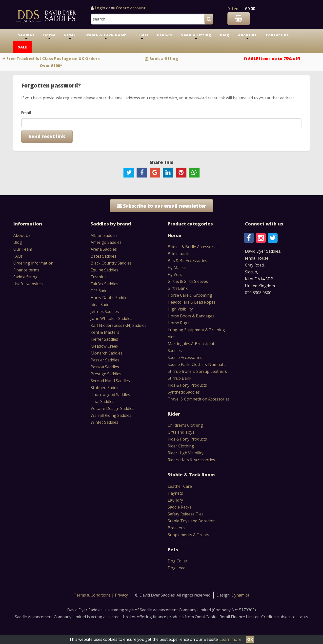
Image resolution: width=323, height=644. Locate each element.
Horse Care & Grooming (190, 295)
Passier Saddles (105, 360)
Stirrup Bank (180, 378)
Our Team (23, 249)
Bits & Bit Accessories (187, 261)
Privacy (121, 595)
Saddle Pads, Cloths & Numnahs (197, 364)
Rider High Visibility (186, 453)
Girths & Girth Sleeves (188, 281)
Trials (142, 37)
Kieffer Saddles (104, 339)
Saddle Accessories (185, 357)
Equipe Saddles (104, 270)
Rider (70, 37)
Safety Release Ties (186, 514)
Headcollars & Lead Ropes (192, 302)
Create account (130, 8)
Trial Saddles (102, 401)
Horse (49, 37)
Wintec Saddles (104, 422)
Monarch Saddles (107, 353)
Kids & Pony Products (187, 385)
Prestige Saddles (106, 374)
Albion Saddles (104, 235)
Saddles (26, 37)
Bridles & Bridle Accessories (193, 247)
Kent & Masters (105, 332)
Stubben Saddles (106, 388)
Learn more (230, 639)
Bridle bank (178, 254)
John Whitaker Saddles (111, 318)
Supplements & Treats (188, 535)
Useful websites (28, 284)
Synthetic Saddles (184, 392)
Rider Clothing (181, 446)
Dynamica (240, 595)
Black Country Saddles (111, 263)
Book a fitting (164, 59)
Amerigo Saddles (106, 242)
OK (250, 639)
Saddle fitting (25, 277)
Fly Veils (175, 274)
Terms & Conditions (93, 595)
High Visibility (180, 309)
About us (247, 37)
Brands (164, 35)
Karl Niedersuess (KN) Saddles (119, 325)
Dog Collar (178, 561)
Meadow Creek (104, 346)
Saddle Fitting (196, 37)
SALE (22, 47)
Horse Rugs (179, 323)
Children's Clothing (185, 425)
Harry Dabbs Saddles (110, 298)
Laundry (175, 500)
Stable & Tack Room (106, 37)
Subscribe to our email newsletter (162, 206)
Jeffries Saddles (105, 311)
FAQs (18, 256)
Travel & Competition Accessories (199, 399)
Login (100, 8)
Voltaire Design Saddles (112, 408)
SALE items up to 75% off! (274, 59)
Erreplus (99, 277)
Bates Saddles (103, 256)
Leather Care (180, 486)
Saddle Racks (180, 507)
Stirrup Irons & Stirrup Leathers (197, 371)
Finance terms (26, 270)
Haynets (175, 493)
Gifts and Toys (181, 432)
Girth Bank (178, 288)
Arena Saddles (104, 249)
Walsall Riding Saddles (111, 415)
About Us (22, 235)
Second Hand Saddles (110, 381)
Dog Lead (177, 568)
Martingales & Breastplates (193, 344)
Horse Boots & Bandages (191, 316)
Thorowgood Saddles (110, 395)
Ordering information (33, 263)
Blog (225, 35)
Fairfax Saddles (104, 284)
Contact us (277, 35)
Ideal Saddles (103, 305)
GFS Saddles (102, 291)
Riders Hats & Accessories (191, 460)
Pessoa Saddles (105, 367)
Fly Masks (177, 267)
